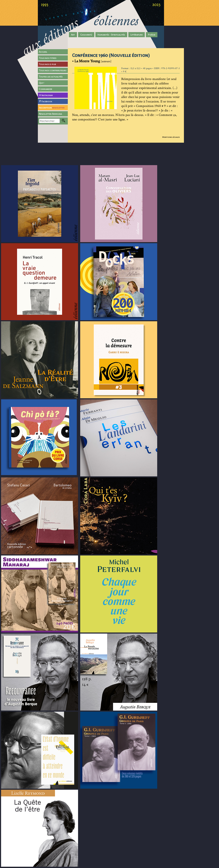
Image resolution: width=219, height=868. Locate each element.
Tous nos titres (48, 58)
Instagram (47, 95)
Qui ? (42, 83)
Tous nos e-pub (47, 64)
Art (73, 35)
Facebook (47, 101)
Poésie (152, 35)
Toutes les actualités (51, 77)
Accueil (43, 52)
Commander (46, 89)
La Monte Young (87, 61)
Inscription (52, 108)
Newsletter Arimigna (50, 114)
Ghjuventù (86, 35)
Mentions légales (171, 137)
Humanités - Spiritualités (111, 35)
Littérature (137, 35)
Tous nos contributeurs (53, 70)
